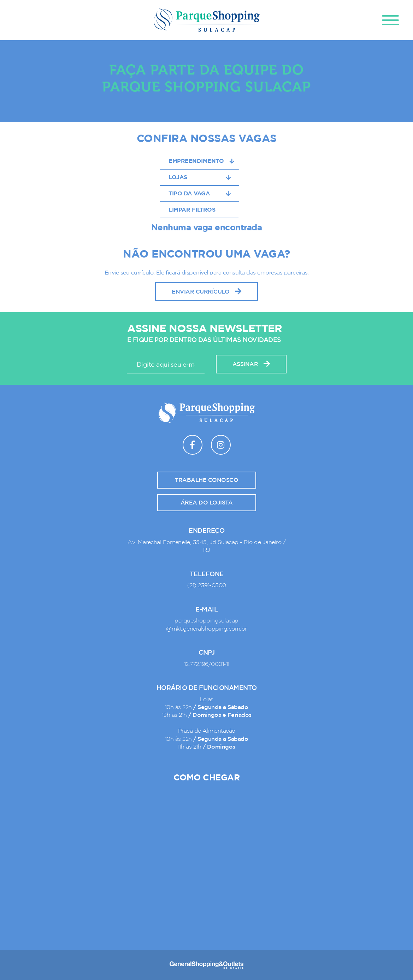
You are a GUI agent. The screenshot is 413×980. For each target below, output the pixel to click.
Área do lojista (207, 503)
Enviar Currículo (206, 292)
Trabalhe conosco (206, 480)
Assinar (251, 364)
